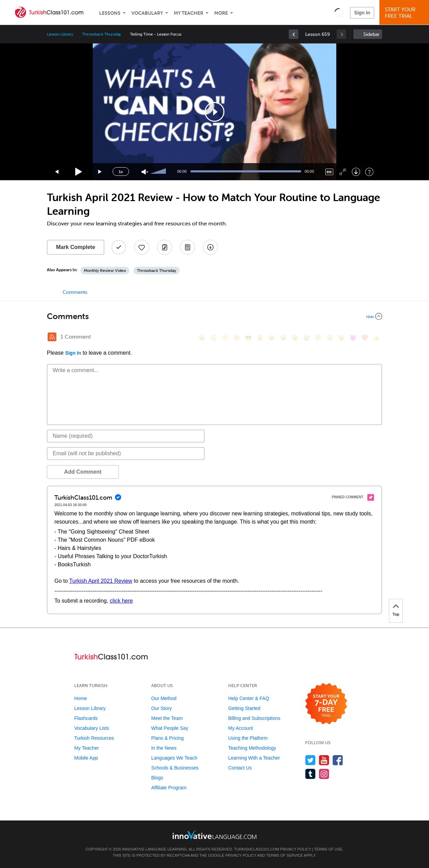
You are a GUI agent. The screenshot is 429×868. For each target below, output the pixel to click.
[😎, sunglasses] (248, 338)
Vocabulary (147, 13)
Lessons (110, 13)
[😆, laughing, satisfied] (272, 338)
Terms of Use (328, 849)
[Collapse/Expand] (214, 316)
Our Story (161, 708)
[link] (294, 34)
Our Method (164, 698)
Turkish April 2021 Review (101, 581)
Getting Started (244, 708)
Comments (75, 292)
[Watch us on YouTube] (324, 760)
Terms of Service (285, 855)
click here (121, 601)
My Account (240, 728)
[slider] (159, 172)
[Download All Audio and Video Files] (210, 247)
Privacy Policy (296, 849)
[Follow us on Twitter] (310, 760)
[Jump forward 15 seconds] (100, 172)
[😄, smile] (202, 338)
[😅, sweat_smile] (283, 338)
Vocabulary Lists (92, 728)
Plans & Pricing (167, 738)
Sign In (362, 13)
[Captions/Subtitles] (329, 172)
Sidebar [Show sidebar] (371, 34)
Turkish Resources (94, 738)
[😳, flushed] (213, 338)
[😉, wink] (295, 338)
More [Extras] (221, 13)
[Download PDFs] (187, 247)
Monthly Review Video (105, 271)
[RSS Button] (52, 337)
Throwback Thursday (102, 34)
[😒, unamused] (237, 338)
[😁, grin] (225, 338)
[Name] (126, 436)
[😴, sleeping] (330, 338)
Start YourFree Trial (405, 13)
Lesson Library (60, 34)
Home (81, 698)
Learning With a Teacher (254, 758)
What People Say (170, 728)
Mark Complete (76, 247)
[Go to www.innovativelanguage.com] (214, 835)
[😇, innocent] (318, 338)
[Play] (79, 172)
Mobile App (86, 758)
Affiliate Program (169, 788)
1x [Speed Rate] (121, 172)
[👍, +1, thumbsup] (376, 338)
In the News (164, 748)
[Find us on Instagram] (324, 774)
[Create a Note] (165, 247)
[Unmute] (145, 172)
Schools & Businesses (175, 768)
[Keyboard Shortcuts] (369, 172)
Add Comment (83, 472)
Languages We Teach (174, 758)
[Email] (126, 453)
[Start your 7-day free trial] (326, 704)
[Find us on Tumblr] (310, 774)
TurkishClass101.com (256, 849)
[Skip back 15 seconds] (57, 172)
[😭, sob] (307, 338)
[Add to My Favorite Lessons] (142, 247)
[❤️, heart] (365, 338)
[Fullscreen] (343, 172)
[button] (339, 12)
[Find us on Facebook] (338, 760)
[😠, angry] (260, 338)
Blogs (157, 778)
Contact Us (240, 768)
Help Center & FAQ (249, 698)
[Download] (356, 172)
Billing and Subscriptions (254, 718)
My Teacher (188, 13)
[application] (214, 112)
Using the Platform (248, 738)
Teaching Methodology (252, 748)
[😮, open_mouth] (341, 338)
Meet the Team (167, 718)
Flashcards (86, 718)
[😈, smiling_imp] (353, 338)
